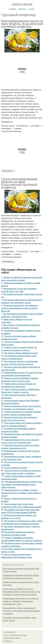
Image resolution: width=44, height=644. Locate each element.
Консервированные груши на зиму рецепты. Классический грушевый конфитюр (22, 24)
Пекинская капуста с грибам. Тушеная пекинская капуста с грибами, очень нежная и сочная (21, 493)
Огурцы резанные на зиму (16, 468)
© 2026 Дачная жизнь (9, 632)
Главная (12, 9)
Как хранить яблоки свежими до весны (21, 353)
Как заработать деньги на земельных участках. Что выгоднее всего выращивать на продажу (21, 611)
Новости (22, 9)
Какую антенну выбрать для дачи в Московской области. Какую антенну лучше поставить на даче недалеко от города (22, 592)
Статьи (31, 9)
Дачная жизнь (22, 4)
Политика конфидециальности (12, 638)
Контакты (6, 635)
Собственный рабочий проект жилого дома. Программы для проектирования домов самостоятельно (22, 485)
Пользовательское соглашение (18, 635)
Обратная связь (8, 641)
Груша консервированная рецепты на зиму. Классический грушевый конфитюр (19, 183)
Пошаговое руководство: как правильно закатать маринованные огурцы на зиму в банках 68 (19, 308)
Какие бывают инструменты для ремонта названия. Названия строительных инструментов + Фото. (21, 601)
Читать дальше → (8, 171)
